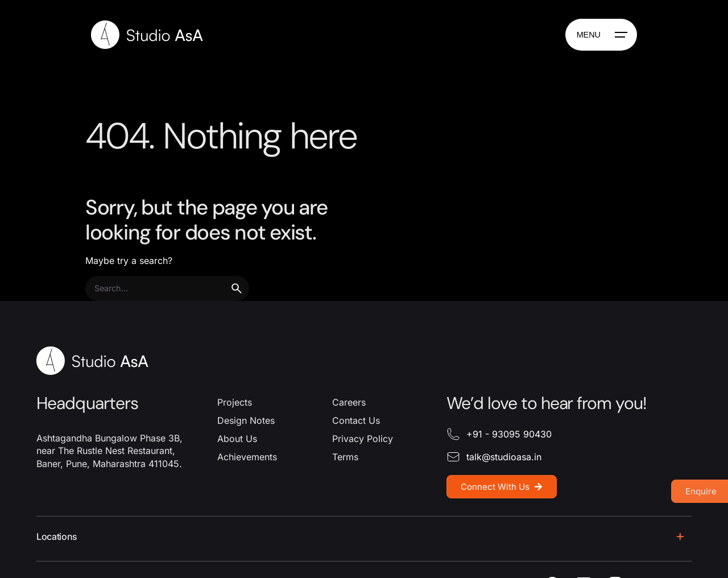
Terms (345, 457)
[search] (237, 288)
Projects (235, 402)
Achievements (247, 457)
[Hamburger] (601, 35)
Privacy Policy (363, 439)
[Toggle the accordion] (680, 536)
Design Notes (246, 420)
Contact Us (356, 420)
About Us (237, 439)
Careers (349, 402)
